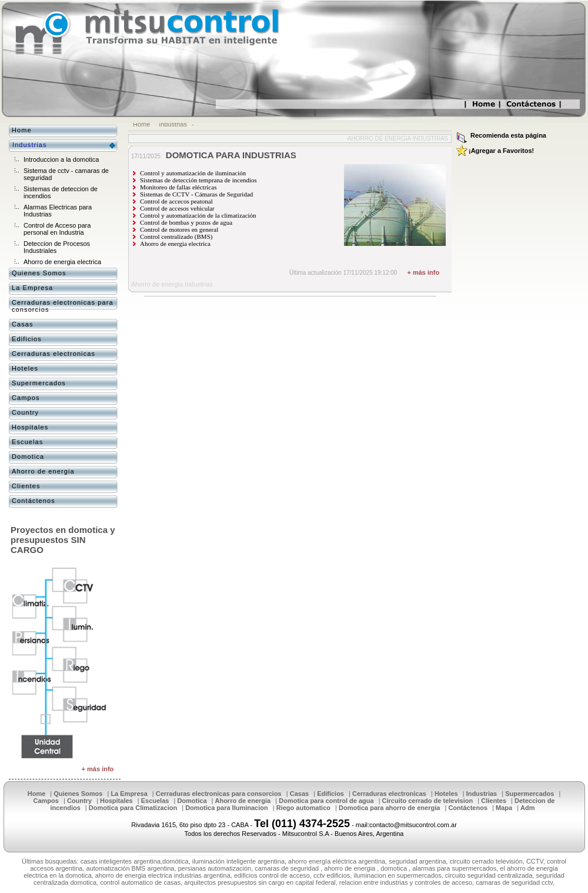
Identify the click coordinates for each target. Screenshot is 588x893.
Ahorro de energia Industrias (398, 139)
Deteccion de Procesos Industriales (57, 247)
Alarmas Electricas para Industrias (58, 211)
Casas (23, 324)
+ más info (423, 272)
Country (25, 412)
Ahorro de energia (43, 471)
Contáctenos (34, 501)
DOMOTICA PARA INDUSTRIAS (231, 155)
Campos (26, 398)
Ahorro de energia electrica (62, 262)
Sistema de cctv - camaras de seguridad (66, 174)
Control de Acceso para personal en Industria (57, 229)
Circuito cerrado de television (428, 801)
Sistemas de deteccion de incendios (61, 192)
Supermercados (39, 383)
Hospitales (30, 427)
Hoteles (25, 368)
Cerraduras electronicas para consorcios (63, 306)
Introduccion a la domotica (61, 159)
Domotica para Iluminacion (227, 808)
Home (141, 124)
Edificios (27, 339)
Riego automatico (303, 808)
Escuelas (27, 442)
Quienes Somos (39, 273)
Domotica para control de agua (326, 801)
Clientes (26, 486)
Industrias (173, 124)
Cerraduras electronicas (54, 354)
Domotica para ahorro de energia (389, 808)
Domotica (28, 457)
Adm (527, 808)
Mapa (504, 808)
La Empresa (32, 288)
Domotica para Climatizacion (133, 808)
